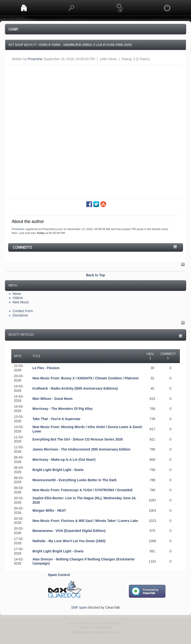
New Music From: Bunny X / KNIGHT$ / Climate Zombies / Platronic (86, 378)
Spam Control (59, 575)
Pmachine (35, 59)
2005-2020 (106, 628)
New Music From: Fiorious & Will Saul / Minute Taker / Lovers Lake (85, 521)
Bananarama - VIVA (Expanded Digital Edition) (69, 531)
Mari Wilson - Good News (53, 399)
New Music (21, 302)
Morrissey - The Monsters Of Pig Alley (62, 409)
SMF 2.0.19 (77, 623)
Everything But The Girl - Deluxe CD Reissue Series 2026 (78, 439)
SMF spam (79, 608)
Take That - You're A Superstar (56, 419)
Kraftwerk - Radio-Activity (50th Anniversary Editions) (75, 389)
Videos (18, 298)
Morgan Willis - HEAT (49, 511)
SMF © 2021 (93, 623)
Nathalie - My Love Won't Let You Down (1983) (69, 541)
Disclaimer (20, 315)
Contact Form (23, 311)
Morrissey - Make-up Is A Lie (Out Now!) (64, 460)
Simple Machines (111, 623)
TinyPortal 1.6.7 (88, 628)
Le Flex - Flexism (46, 368)
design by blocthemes (95, 632)
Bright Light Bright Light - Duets (58, 470)
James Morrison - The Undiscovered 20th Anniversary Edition (81, 449)
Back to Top (95, 275)
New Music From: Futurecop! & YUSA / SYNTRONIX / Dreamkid (82, 490)
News (17, 294)
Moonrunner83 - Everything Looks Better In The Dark (74, 480)
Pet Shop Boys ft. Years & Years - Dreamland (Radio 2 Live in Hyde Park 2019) (70, 45)
